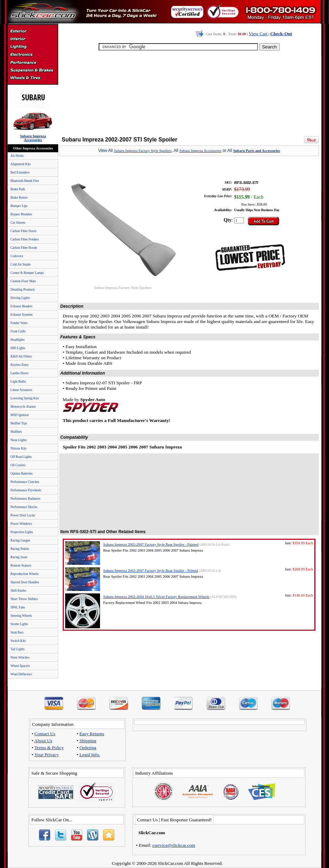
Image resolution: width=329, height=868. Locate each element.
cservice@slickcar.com (174, 845)
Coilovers (17, 256)
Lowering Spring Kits (25, 398)
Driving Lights (20, 298)
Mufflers (16, 432)
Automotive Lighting (33, 47)
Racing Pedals (20, 549)
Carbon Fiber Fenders (25, 239)
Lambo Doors (20, 373)
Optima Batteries (21, 474)
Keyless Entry (20, 365)
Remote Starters (21, 566)
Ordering (88, 748)
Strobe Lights (19, 624)
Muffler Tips (19, 423)
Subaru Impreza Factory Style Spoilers (143, 151)
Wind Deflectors (21, 674)
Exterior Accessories (33, 32)
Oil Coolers (18, 465)
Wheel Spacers (20, 666)
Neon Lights (18, 440)
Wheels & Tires (33, 78)
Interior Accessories (33, 40)
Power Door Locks (23, 515)
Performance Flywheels (26, 490)
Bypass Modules (21, 214)
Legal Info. (90, 755)
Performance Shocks (24, 507)
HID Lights (18, 348)
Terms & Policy (49, 748)
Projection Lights (22, 532)
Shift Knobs (18, 591)
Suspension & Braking (33, 70)
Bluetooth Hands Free (25, 181)
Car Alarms (18, 223)
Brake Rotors (19, 198)
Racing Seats (19, 557)
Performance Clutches (25, 482)
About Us (43, 741)
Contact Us (45, 734)
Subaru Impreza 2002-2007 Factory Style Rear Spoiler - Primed (151, 571)
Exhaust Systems (21, 315)
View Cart (258, 34)
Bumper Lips (19, 206)
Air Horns (17, 156)
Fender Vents (19, 323)
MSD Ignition (20, 415)
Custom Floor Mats (23, 281)
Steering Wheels (21, 616)
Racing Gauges (20, 540)
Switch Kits (18, 641)
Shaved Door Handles (25, 582)
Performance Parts (33, 63)
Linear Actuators (21, 390)
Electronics (33, 55)
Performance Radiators (25, 499)
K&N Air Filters (21, 356)
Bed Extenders (20, 172)
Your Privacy (47, 755)
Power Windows (21, 524)
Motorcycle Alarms (23, 407)
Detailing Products (23, 290)
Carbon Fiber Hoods (24, 248)
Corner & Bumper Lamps (27, 273)
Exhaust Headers (21, 306)
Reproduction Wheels (25, 574)
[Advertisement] (188, 94)
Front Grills (18, 331)
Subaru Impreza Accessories (201, 151)
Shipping (88, 741)
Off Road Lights (21, 457)
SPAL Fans (18, 607)
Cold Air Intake (21, 264)
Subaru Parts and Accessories (257, 151)
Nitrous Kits (18, 448)
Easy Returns (92, 734)
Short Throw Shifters (24, 599)
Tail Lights (18, 649)
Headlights (17, 340)
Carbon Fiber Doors (24, 231)
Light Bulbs (18, 382)
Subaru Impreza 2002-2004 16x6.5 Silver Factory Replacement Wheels (156, 597)
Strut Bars (17, 632)
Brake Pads (18, 189)
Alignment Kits (21, 164)
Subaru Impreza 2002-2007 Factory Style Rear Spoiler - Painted (151, 544)
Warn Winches (20, 658)
